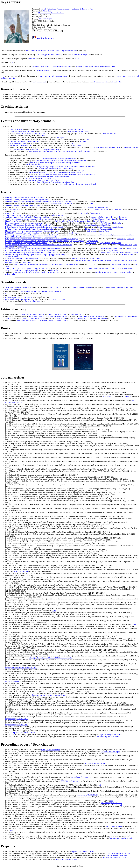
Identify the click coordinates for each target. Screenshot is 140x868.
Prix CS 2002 (54, 287)
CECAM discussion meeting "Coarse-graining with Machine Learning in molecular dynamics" (38, 245)
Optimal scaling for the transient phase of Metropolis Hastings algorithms (54, 163)
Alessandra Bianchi (78, 258)
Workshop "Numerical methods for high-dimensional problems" (28, 217)
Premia (129, 396)
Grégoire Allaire (61, 221)
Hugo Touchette (93, 241)
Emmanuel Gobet (117, 253)
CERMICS (47, 11)
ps (26, 398)
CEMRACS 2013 (11, 209)
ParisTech (51, 291)
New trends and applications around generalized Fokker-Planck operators (40, 264)
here (14, 211)
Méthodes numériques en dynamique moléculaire (59, 159)
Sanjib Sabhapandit (77, 241)
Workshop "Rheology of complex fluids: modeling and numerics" (28, 199)
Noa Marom (28, 237)
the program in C (108, 396)
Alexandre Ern (85, 221)
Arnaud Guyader (91, 225)
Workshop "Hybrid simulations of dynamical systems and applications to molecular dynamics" (38, 201)
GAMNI (58, 291)
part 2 (63, 137)
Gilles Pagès (26, 262)
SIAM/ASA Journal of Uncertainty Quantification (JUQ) (49, 316)
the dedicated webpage (79, 55)
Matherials (33, 58)
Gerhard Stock (131, 249)
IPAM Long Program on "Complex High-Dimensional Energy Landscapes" (32, 235)
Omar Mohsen (116, 264)
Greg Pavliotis (105, 243)
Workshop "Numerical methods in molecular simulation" (25, 198)
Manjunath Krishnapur (61, 241)
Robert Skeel (118, 223)
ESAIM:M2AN (60, 318)
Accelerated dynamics (34, 165)
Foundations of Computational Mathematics (91, 318)
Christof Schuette (51, 237)
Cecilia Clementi (106, 235)
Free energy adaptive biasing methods (103, 147)
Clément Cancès (73, 221)
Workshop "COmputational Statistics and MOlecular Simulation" (28, 225)
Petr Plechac (37, 237)
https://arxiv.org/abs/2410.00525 (111, 734)
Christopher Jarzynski (45, 241)
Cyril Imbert (63, 314)
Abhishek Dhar (18, 241)
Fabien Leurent (105, 268)
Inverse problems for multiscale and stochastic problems (32, 219)
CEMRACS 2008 (16, 130)
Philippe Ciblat (93, 268)
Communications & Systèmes (81, 287)
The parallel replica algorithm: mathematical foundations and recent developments (66, 166)
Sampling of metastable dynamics (43, 149)
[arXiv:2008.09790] (12, 681)
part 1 (59, 137)
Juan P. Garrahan (30, 241)
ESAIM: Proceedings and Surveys (32, 314)
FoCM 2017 (10, 233)
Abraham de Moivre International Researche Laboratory (95, 66)
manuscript (48, 70)
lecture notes (78, 130)
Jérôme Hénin (117, 249)
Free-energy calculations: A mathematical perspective (24, 223)
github (54, 611)
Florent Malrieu (58, 215)
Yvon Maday (109, 217)
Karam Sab (124, 219)
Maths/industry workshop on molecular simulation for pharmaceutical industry (33, 231)
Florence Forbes (118, 260)
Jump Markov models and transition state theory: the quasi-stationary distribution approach (61, 151)
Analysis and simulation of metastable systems (22, 258)
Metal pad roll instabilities (50, 750)
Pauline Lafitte (76, 314)
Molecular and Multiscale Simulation (51, 13)
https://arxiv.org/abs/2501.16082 (117, 855)
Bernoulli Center (72, 264)
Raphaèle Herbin (99, 221)
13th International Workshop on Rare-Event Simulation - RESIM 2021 (30, 253)
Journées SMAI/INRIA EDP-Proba (18, 215)
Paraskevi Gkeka (126, 245)
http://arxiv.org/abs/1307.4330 (111, 803)
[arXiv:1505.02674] (21, 571)
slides (71, 130)
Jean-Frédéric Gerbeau (13, 287)
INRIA (77, 58)
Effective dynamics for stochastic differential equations (50, 176)
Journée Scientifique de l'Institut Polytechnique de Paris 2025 (27, 268)
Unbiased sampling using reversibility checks (44, 180)
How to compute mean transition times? (40, 178)
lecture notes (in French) (81, 132)
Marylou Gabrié (128, 255)
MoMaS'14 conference (13, 221)
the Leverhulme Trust (32, 301)
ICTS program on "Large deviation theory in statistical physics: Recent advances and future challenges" (42, 239)
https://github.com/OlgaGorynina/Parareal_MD (49, 695)
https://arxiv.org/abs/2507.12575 (67, 859)
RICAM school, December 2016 (21, 145)
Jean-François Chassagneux (102, 260)
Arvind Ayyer (121, 239)
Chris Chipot (105, 223)
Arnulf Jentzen (74, 233)
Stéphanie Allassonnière (83, 260)
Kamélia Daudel (101, 272)
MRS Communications (114, 826)
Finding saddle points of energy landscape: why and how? (55, 182)
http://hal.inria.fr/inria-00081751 (82, 777)
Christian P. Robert (125, 272)
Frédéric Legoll (111, 219)
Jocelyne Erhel (83, 213)
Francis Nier (126, 264)
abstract (40, 70)
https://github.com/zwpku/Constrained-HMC (21, 668)
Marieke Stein (18, 270)
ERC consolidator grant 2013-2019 (17, 299)
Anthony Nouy (117, 209)
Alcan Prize (9, 293)
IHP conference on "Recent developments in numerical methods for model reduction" (35, 227)
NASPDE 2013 (11, 213)
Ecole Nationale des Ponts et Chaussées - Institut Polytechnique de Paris (68, 9)
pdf (13, 62)
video (119, 147)
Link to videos (116, 243)
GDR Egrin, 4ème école (18, 143)
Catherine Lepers (117, 268)
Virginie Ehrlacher (97, 217)
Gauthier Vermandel (31, 270)
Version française (46, 38)
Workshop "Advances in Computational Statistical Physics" (26, 243)
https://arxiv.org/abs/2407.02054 (24, 733)
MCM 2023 (9, 260)
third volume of (43, 320)
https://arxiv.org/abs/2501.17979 (115, 857)
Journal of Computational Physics (33, 318)
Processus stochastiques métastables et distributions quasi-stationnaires (62, 161)
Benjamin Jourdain (101, 82)
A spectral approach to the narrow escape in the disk (78, 184)
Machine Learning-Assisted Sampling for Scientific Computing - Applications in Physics (36, 255)
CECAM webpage (91, 207)
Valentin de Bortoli (12, 256)
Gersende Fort (105, 253)
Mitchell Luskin (17, 237)
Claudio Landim (94, 258)
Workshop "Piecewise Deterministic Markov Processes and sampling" (30, 229)
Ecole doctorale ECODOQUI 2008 (22, 132)
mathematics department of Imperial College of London (51, 66)
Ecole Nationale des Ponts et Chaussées (33, 291)
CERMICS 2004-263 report (95, 763)
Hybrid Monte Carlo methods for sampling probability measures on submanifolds (67, 174)
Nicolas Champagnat (101, 209)
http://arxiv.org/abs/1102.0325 (87, 795)
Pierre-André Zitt (106, 229)
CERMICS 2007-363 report (70, 781)
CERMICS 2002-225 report (110, 752)
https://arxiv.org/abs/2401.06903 (83, 851)
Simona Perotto (103, 227)
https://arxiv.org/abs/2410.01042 (118, 853)
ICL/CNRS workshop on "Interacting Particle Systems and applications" (31, 251)
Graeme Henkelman (120, 235)
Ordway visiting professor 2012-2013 (18, 297)
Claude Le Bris (116, 82)
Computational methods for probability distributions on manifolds (36, 272)
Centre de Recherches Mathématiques (53, 76)
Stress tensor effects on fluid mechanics (31, 134)
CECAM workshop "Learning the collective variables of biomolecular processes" (34, 249)
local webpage (103, 207)
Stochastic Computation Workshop (27, 233)
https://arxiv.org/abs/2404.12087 (17, 725)
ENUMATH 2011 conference (61, 203)
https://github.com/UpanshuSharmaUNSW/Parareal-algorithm (51, 658)
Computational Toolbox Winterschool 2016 (25, 141)
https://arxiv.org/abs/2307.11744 (107, 736)
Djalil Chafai (53, 314)
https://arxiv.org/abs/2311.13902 (121, 838)
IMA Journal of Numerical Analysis (91, 316)
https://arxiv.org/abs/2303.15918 (17, 719)
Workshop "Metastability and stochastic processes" (23, 205)
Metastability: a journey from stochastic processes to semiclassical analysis (55, 172)
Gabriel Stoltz (105, 225)
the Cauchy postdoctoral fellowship (49, 55)
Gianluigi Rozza (117, 227)
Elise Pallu (54, 270)
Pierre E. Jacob (113, 272)
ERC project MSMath (57, 299)
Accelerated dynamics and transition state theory (56, 168)
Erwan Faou (96, 213)
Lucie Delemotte (106, 249)
